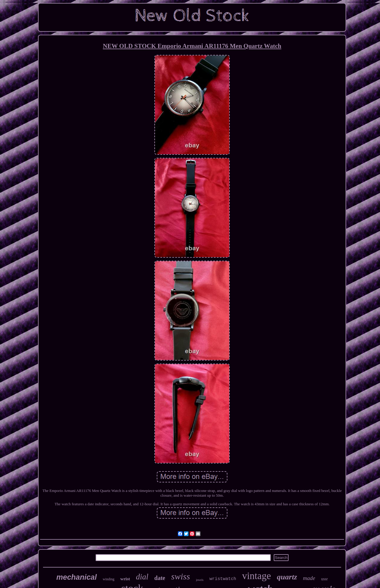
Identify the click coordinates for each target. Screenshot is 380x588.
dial (142, 577)
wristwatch (223, 579)
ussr (325, 579)
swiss (181, 576)
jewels (200, 580)
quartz (287, 577)
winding (109, 579)
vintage (256, 576)
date (160, 578)
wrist (125, 579)
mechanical (77, 577)
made (309, 578)
